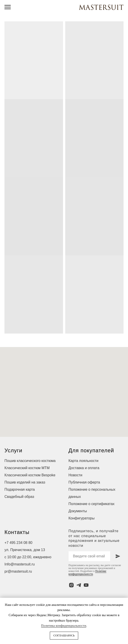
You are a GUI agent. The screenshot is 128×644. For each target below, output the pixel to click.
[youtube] (86, 585)
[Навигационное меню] (8, 7)
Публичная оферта (84, 482)
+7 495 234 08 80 (18, 543)
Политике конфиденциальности (87, 573)
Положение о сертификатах (92, 504)
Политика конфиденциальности (64, 626)
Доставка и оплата (84, 468)
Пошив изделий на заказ (25, 482)
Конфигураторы (82, 518)
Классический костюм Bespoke (30, 475)
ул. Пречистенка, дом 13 (25, 550)
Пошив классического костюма (30, 461)
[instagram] (71, 585)
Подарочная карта (20, 489)
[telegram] (79, 585)
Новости (76, 475)
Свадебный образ (19, 497)
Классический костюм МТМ (27, 468)
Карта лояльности (84, 461)
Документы (78, 511)
